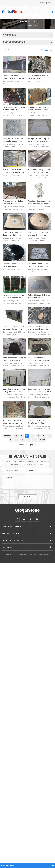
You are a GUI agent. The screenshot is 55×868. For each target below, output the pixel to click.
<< (16, 436)
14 (38, 436)
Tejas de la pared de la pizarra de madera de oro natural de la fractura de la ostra (14, 422)
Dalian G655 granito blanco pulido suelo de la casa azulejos (39, 297)
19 (22, 440)
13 (32, 436)
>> (35, 440)
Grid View (47, 50)
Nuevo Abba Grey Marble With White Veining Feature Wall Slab (14, 171)
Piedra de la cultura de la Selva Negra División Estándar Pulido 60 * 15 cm (39, 77)
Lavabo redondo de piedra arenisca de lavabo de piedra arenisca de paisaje (39, 234)
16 (50, 436)
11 (22, 436)
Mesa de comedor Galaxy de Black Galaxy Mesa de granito (14, 359)
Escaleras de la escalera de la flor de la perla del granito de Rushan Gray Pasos (39, 390)
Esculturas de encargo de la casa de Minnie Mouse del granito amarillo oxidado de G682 (39, 203)
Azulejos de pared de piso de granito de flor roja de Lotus (38, 140)
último (42, 440)
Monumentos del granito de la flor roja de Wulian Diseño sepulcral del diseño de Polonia (39, 171)
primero (8, 436)
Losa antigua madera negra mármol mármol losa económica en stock (14, 109)
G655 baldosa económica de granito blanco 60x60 (13, 140)
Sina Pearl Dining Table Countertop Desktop (37, 422)
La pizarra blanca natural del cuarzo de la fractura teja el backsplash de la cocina (38, 265)
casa (21, 26)
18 (17, 440)
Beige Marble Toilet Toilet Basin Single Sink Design (13, 234)
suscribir (28, 497)
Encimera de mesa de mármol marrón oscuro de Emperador (13, 77)
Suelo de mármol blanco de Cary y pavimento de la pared (14, 390)
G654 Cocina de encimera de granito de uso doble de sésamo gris (14, 328)
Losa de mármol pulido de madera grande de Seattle (39, 109)
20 (28, 440)
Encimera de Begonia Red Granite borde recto (13, 203)
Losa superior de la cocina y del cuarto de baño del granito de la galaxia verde (14, 297)
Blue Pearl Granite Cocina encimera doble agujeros (38, 328)
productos (31, 26)
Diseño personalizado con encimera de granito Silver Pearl (39, 359)
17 (11, 440)
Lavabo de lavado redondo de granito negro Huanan (14, 265)
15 (44, 436)
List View (51, 50)
